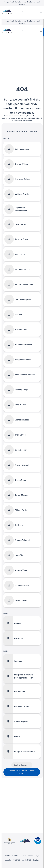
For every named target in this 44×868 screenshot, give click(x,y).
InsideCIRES (27, 860)
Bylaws (15, 855)
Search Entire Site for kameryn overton (22, 772)
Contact (36, 860)
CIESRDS (17, 860)
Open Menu (41, 12)
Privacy (8, 855)
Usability (8, 860)
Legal (37, 855)
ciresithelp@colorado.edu (23, 120)
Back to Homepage (22, 765)
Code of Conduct (26, 855)
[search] (23, 12)
